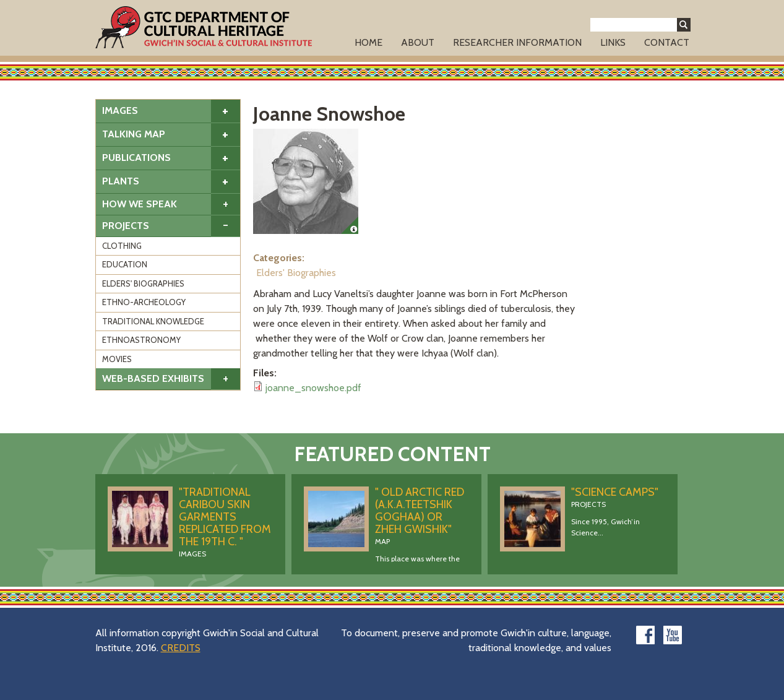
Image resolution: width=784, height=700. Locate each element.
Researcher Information (517, 42)
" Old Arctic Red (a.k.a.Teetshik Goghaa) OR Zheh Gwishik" (420, 511)
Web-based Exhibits (153, 378)
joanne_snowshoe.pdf (313, 388)
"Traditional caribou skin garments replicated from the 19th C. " (225, 517)
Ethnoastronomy (141, 340)
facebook (645, 635)
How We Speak (140, 204)
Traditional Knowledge (153, 321)
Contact (667, 42)
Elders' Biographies (143, 283)
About (418, 42)
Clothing (122, 246)
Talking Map (134, 134)
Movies (117, 359)
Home (368, 42)
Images (120, 110)
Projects (126, 226)
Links (613, 42)
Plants (121, 181)
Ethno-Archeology (144, 302)
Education (125, 264)
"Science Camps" (615, 492)
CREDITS (181, 648)
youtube (673, 635)
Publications (136, 158)
